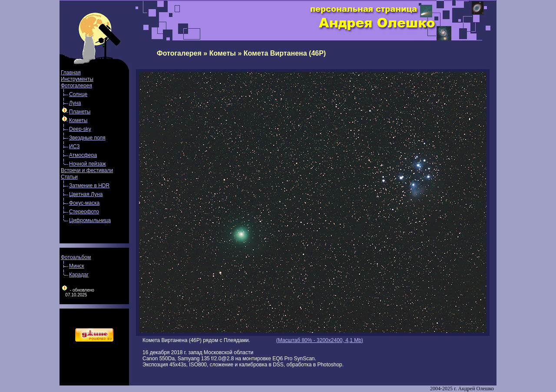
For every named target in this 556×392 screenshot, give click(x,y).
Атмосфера (83, 155)
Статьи (69, 177)
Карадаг (79, 275)
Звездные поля (87, 138)
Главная (71, 73)
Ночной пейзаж (88, 164)
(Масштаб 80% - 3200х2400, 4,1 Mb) (320, 340)
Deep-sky (80, 129)
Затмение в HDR (89, 186)
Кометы (78, 120)
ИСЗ (74, 146)
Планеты (80, 112)
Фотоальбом (76, 257)
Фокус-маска (84, 203)
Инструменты (77, 79)
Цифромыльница (90, 220)
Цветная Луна (86, 194)
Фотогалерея (76, 86)
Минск (77, 266)
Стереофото (84, 212)
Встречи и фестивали (87, 170)
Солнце (78, 94)
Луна (75, 103)
